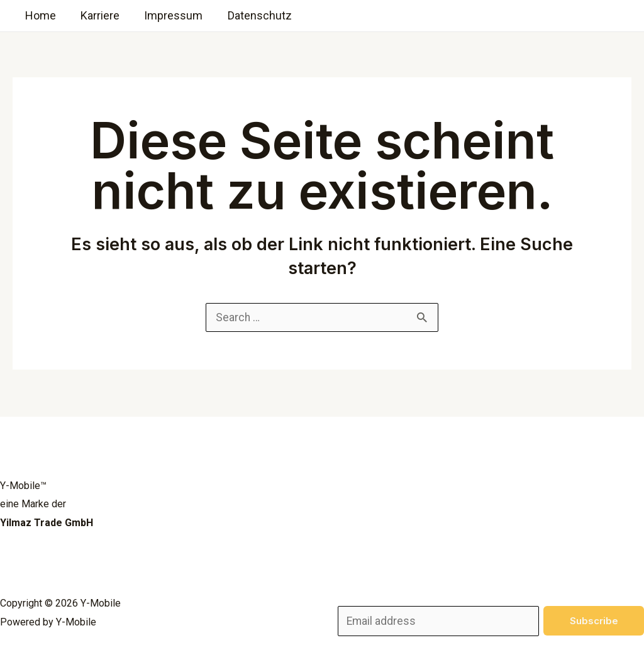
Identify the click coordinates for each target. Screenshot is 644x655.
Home (39, 15)
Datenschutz (252, 15)
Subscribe (594, 619)
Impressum (168, 15)
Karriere (97, 15)
